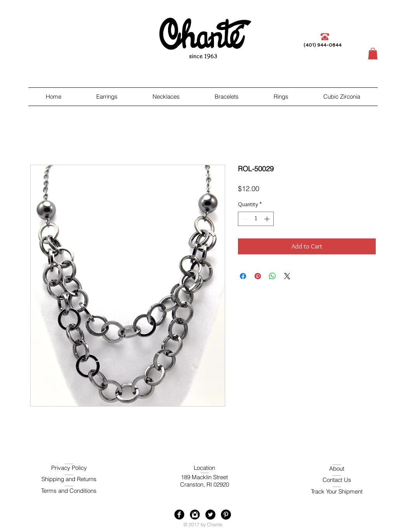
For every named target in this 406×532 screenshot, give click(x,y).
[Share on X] (287, 276)
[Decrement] (244, 219)
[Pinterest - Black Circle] (226, 515)
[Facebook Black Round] (179, 515)
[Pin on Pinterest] (258, 276)
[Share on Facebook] (243, 276)
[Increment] (268, 219)
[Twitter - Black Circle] (210, 515)
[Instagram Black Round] (195, 515)
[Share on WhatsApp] (272, 276)
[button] (373, 54)
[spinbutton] (256, 219)
